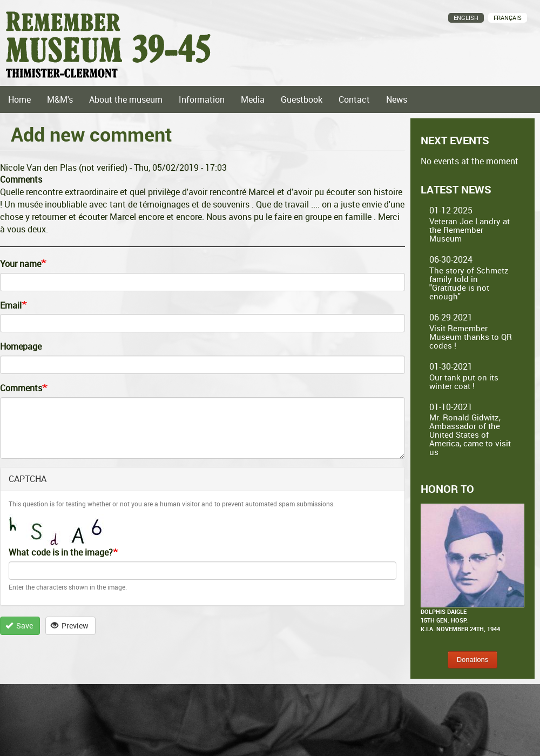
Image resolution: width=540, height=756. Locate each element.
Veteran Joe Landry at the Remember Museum (470, 230)
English (466, 18)
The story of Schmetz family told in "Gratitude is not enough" (469, 283)
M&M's (60, 99)
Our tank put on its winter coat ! (464, 382)
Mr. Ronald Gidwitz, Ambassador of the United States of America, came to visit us (470, 434)
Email (11, 305)
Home (19, 99)
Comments (21, 388)
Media (253, 99)
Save (19, 625)
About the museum (126, 99)
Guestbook (302, 99)
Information (202, 99)
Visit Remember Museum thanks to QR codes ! (471, 337)
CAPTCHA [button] (28, 479)
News (397, 99)
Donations (473, 660)
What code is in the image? (61, 552)
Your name (21, 264)
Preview (70, 625)
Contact (354, 99)
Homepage (21, 346)
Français (508, 18)
